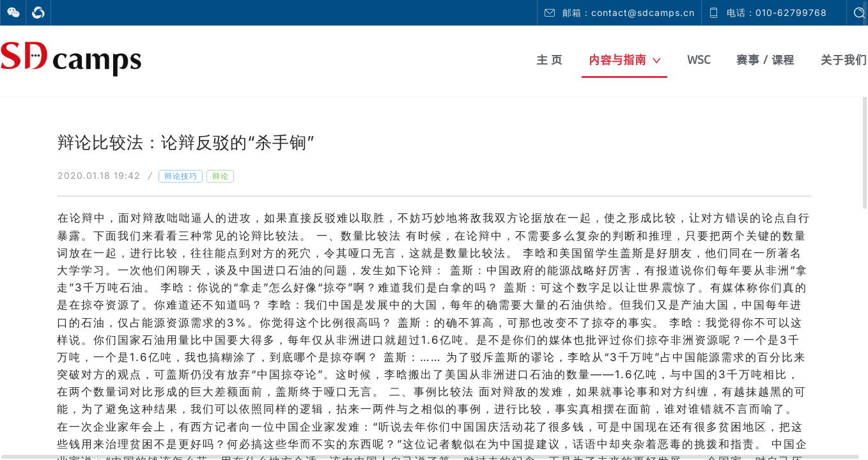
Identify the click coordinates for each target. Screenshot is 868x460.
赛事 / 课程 (765, 60)
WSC (699, 60)
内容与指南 (625, 60)
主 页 (549, 60)
